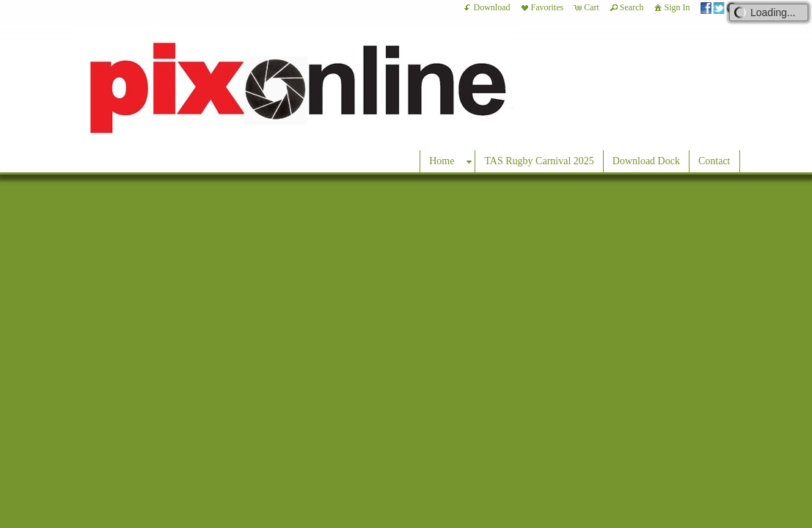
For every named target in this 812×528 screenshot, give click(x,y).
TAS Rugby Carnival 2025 (539, 161)
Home (442, 161)
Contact (714, 161)
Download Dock (646, 161)
